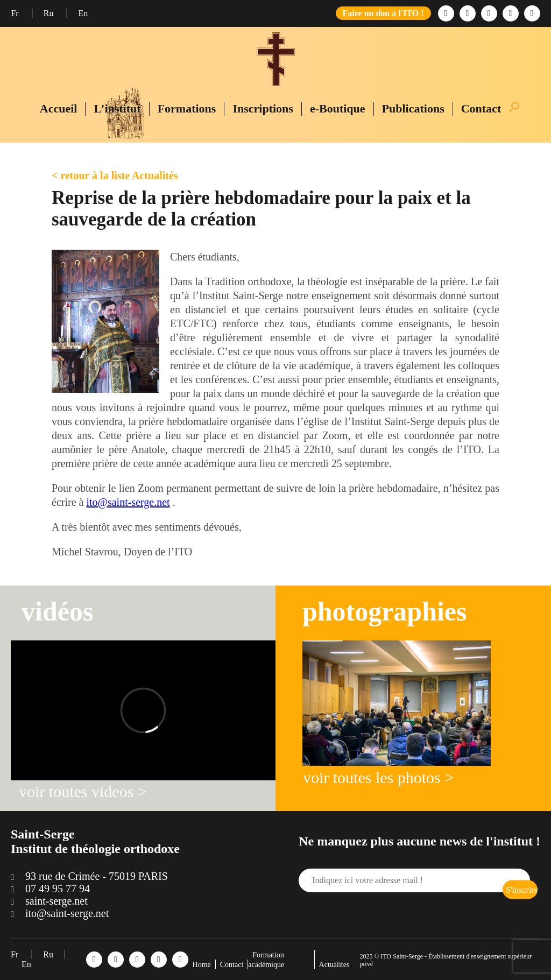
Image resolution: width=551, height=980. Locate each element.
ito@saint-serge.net (128, 502)
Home (202, 965)
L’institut (117, 108)
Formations (187, 108)
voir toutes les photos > (378, 777)
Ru (50, 13)
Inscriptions (263, 108)
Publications (413, 108)
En (83, 13)
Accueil (59, 108)
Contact (481, 108)
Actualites (334, 965)
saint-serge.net (56, 901)
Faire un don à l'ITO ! (383, 13)
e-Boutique (338, 108)
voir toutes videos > (83, 791)
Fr (16, 13)
